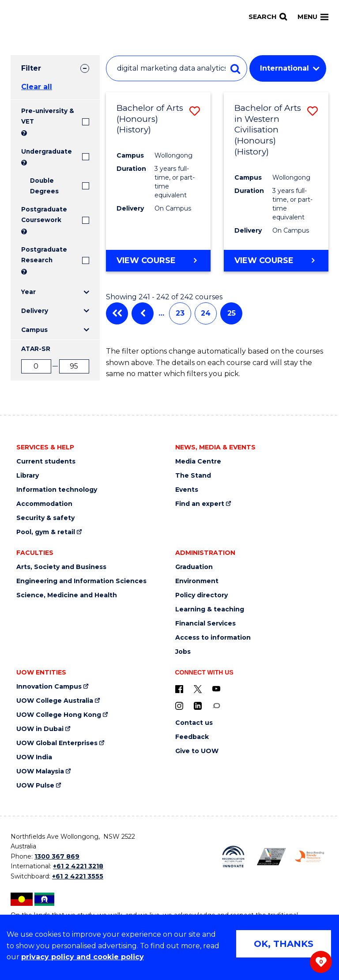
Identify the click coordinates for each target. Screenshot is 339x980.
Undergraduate (47, 151)
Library (28, 476)
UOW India (34, 757)
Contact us (194, 723)
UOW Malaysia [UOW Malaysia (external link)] (40, 771)
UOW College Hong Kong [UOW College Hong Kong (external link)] (59, 715)
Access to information (213, 638)
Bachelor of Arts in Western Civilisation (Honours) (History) (268, 130)
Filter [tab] (31, 68)
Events (187, 490)
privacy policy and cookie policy (83, 957)
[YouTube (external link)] (216, 689)
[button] (195, 111)
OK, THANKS (284, 944)
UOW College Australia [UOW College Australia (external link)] (55, 701)
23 (180, 313)
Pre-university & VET (48, 116)
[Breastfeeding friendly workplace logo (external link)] (309, 856)
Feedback (192, 737)
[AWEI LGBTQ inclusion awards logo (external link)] (271, 857)
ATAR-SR (36, 349)
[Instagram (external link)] (179, 705)
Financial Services (205, 624)
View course (146, 260)
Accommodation (44, 504)
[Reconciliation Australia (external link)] (233, 857)
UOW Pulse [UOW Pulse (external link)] (35, 786)
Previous (143, 313)
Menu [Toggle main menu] (313, 17)
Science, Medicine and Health (67, 595)
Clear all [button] (37, 87)
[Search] (268, 17)
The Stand (193, 476)
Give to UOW (197, 751)
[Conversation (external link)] (216, 705)
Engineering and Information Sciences (81, 581)
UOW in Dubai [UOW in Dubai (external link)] (40, 729)
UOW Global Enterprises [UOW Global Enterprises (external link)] (57, 743)
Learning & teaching (210, 609)
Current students (46, 462)
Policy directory (202, 595)
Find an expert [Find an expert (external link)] (200, 504)
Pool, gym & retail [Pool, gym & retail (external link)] (46, 532)
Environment (197, 581)
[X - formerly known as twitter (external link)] (198, 689)
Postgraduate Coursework (44, 215)
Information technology (57, 490)
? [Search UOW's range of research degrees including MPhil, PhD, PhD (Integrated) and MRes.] (24, 272)
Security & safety (45, 518)
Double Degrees (44, 186)
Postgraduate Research (44, 255)
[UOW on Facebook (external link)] (179, 689)
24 (206, 313)
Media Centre (198, 462)
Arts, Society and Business (61, 567)
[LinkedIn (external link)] (198, 705)
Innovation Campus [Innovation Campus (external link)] (49, 687)
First (117, 313)
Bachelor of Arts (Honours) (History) (150, 119)
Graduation (194, 567)
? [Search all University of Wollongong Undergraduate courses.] (24, 163)
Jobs (183, 652)
